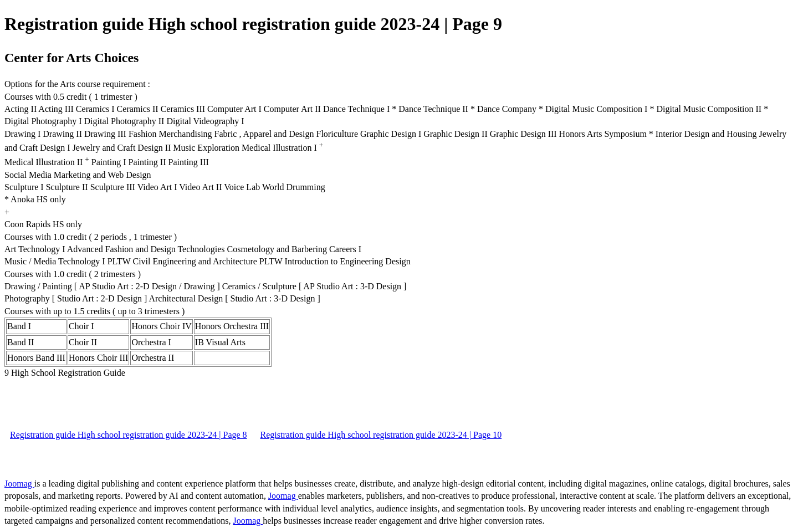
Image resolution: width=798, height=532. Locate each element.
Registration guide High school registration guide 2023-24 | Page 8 (129, 435)
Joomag (19, 484)
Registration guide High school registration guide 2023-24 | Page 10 (381, 435)
